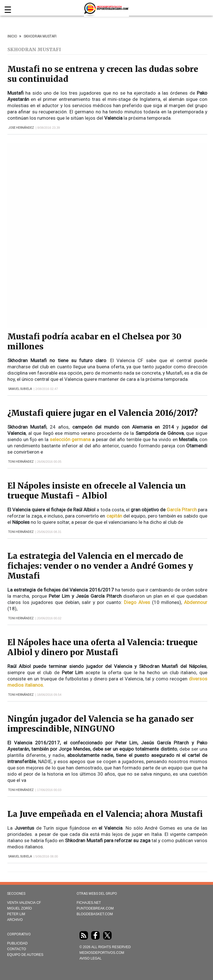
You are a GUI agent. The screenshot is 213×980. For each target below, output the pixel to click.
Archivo (15, 920)
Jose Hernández (21, 128)
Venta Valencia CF (24, 903)
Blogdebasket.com (95, 914)
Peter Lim (16, 914)
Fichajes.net (89, 903)
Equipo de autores (25, 955)
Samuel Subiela (20, 389)
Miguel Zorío (20, 908)
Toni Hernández (21, 462)
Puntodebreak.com (95, 908)
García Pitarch (182, 510)
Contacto (17, 949)
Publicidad (17, 943)
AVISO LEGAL (91, 958)
